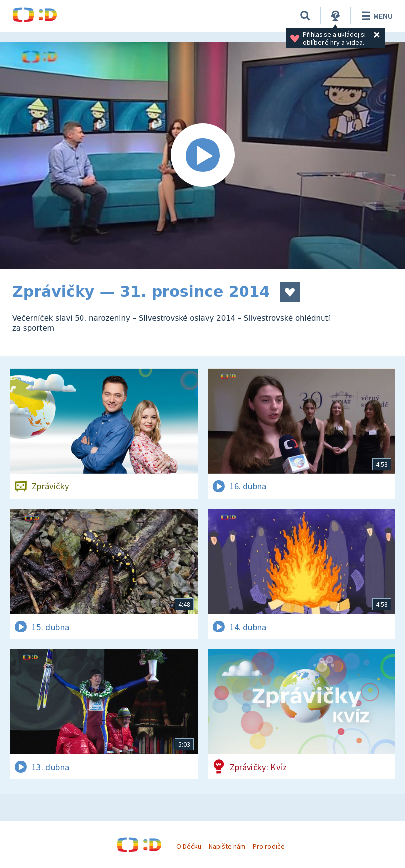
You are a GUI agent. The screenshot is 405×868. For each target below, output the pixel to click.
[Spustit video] (202, 156)
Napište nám (227, 846)
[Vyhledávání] (305, 16)
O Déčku (189, 846)
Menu (375, 16)
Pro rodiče (269, 846)
